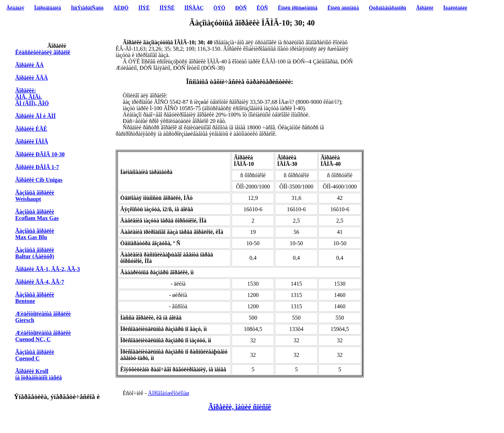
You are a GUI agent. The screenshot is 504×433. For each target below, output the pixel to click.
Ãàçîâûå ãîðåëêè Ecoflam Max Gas (37, 215)
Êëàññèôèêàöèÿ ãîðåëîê (43, 52)
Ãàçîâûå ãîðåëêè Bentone (35, 298)
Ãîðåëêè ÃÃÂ (32, 78)
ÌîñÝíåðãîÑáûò (87, 8)
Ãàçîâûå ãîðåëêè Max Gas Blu (35, 234)
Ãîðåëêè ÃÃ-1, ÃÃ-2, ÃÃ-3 (48, 269)
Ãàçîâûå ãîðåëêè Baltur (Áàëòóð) (35, 253)
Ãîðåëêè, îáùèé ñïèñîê (240, 407)
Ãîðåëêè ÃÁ (29, 65)
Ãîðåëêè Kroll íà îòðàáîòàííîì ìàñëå (39, 374)
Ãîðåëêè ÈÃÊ (31, 129)
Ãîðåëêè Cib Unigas (39, 180)
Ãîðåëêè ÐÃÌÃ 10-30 (40, 154)
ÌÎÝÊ (144, 8)
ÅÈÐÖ (121, 8)
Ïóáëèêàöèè (455, 8)
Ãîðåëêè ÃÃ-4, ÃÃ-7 (40, 282)
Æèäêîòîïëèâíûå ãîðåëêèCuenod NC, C (43, 336)
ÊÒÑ (262, 8)
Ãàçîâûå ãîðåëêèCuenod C (35, 355)
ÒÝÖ (219, 8)
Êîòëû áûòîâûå (343, 8)
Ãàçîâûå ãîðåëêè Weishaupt (35, 196)
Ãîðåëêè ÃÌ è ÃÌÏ (35, 116)
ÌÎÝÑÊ (167, 8)
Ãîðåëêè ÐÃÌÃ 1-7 (37, 167)
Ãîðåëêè (425, 8)
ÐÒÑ (241, 8)
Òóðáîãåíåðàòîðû (388, 8)
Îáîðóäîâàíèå (48, 8)
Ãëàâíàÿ (15, 8)
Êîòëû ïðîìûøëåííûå (298, 8)
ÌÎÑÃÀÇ (194, 8)
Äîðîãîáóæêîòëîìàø (169, 393)
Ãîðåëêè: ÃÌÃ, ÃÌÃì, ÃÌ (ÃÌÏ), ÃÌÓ (32, 97)
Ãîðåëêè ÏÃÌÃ (32, 142)
